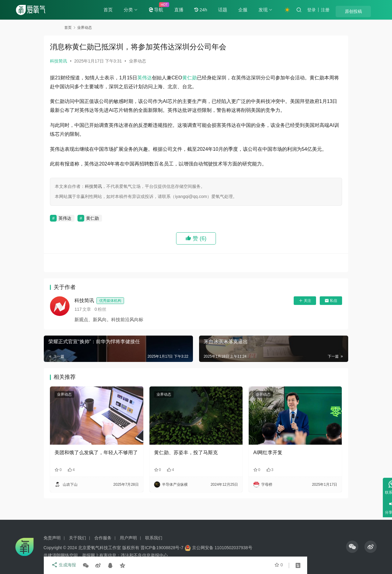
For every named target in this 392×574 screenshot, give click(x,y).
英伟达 (165, 78)
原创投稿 (364, 10)
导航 (174, 10)
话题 (240, 10)
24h (219, 10)
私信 (310, 318)
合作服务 (103, 538)
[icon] (352, 547)
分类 (146, 10)
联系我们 (154, 538)
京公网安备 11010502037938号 (222, 548)
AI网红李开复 (261, 462)
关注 (284, 318)
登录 (329, 10)
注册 (343, 10)
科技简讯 (79, 61)
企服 (261, 10)
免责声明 (52, 538)
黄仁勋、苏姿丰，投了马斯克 (193, 462)
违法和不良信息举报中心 (144, 555)
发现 (281, 10)
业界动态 (158, 61)
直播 (197, 10)
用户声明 (128, 538)
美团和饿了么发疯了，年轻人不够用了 (109, 465)
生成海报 (83, 565)
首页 (126, 10)
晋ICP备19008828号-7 (162, 548)
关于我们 (77, 538)
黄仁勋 (210, 78)
